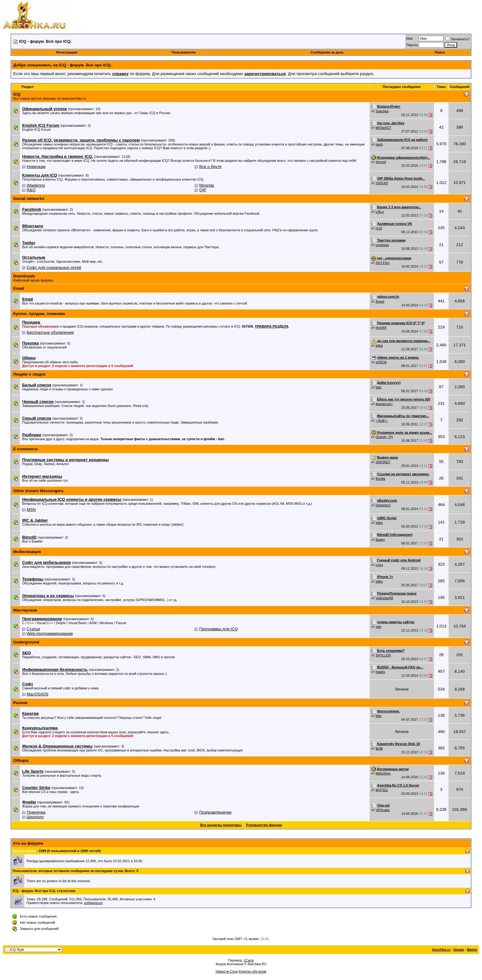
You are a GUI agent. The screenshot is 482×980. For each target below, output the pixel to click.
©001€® (382, 183)
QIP (203, 190)
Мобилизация (27, 552)
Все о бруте (210, 167)
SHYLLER (383, 655)
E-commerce (26, 449)
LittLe (380, 212)
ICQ (17, 94)
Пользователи (184, 52)
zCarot (249, 960)
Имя (409, 38)
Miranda (207, 185)
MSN (31, 510)
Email (19, 288)
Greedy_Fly (384, 437)
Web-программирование (50, 633)
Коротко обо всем (252, 971)
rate (379, 627)
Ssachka (382, 111)
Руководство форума (264, 825)
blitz (379, 387)
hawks (380, 672)
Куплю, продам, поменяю (39, 314)
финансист (384, 404)
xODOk (381, 362)
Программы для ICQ (219, 629)
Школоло (35, 817)
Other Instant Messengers (38, 491)
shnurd (381, 162)
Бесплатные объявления (50, 332)
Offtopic (21, 761)
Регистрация (67, 52)
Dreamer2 (383, 505)
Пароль (412, 45)
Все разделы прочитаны (221, 825)
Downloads (24, 276)
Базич (380, 540)
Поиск (440, 52)
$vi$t (379, 748)
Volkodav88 (384, 598)
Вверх (472, 950)
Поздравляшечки (215, 812)
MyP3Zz (382, 790)
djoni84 (381, 328)
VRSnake (383, 810)
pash (379, 144)
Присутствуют (25, 851)
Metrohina (383, 773)
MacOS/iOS (38, 694)
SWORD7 (383, 462)
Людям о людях (30, 374)
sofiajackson (94, 903)
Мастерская (25, 610)
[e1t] (379, 228)
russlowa (382, 245)
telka (379, 345)
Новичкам (36, 167)
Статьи (33, 629)
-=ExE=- (382, 420)
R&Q (31, 190)
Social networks (29, 199)
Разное (20, 703)
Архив (459, 950)
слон (379, 565)
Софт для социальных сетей (54, 267)
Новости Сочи (227, 971)
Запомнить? (458, 39)
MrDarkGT (383, 128)
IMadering (36, 185)
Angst (380, 301)
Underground (26, 642)
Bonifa (380, 479)
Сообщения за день (327, 52)
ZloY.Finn (383, 263)
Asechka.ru (441, 950)
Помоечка (36, 812)
